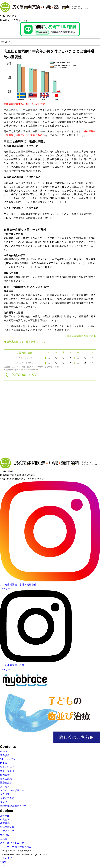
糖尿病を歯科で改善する (80, 336)
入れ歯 (4, 839)
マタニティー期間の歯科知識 (16, 847)
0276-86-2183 (24, 375)
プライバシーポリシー (12, 790)
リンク (4, 802)
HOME (4, 752)
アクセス (5, 787)
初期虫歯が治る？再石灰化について (26, 342)
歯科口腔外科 (7, 827)
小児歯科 (5, 820)
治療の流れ (6, 779)
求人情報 (5, 794)
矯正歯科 (5, 823)
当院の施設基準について (13, 806)
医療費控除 (6, 783)
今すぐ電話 (6, 858)
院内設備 (5, 755)
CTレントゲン (8, 759)
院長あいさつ (7, 767)
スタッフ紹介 (7, 771)
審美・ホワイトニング (12, 843)
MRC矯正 (5, 835)
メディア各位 (7, 798)
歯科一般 (5, 816)
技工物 (4, 763)
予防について (7, 831)
